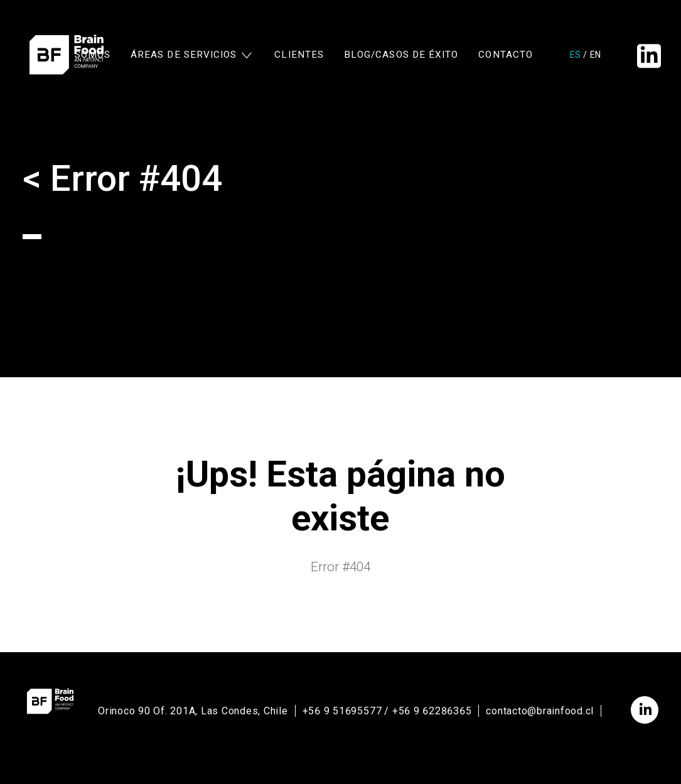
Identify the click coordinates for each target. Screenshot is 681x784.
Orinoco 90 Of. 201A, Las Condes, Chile (193, 711)
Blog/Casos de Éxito (401, 55)
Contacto (506, 55)
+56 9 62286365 (432, 711)
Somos (93, 55)
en (595, 56)
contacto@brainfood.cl (540, 711)
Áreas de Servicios (184, 55)
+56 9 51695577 (342, 711)
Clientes (299, 55)
